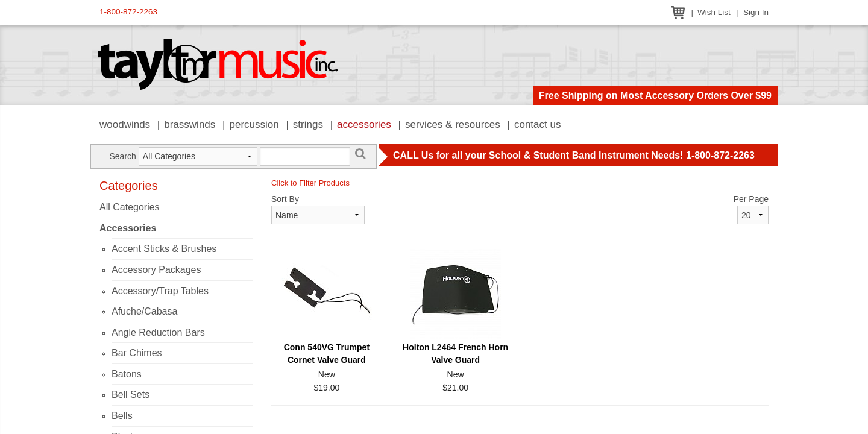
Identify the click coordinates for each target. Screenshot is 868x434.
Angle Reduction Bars (158, 332)
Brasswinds (190, 124)
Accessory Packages (156, 270)
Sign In (756, 12)
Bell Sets (131, 395)
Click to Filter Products (310, 183)
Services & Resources (453, 124)
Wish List (714, 12)
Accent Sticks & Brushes (164, 249)
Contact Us (538, 124)
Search (122, 156)
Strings (308, 124)
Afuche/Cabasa (144, 311)
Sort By (285, 199)
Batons (127, 374)
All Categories (130, 207)
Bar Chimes (137, 353)
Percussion (254, 124)
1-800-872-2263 (128, 12)
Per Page (751, 199)
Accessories (364, 124)
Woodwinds (125, 124)
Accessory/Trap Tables (160, 291)
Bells (122, 416)
